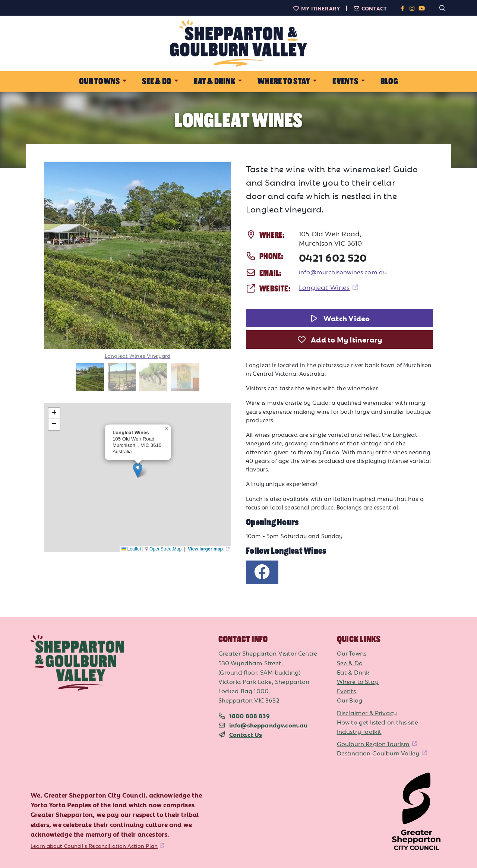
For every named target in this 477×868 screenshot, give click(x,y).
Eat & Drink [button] (214, 81)
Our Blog (350, 700)
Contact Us (246, 734)
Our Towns (352, 653)
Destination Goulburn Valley (378, 753)
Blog (389, 81)
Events (346, 691)
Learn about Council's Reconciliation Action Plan (94, 846)
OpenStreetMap (166, 549)
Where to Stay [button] (284, 81)
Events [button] (345, 81)
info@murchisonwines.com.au (343, 272)
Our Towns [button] (99, 81)
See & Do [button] (157, 81)
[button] (138, 470)
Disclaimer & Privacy (367, 713)
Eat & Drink (353, 672)
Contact (370, 8)
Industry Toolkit (359, 731)
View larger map (206, 549)
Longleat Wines (324, 287)
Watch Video (340, 318)
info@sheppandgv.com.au (268, 725)
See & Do (350, 663)
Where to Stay (358, 681)
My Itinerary (316, 8)
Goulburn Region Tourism (373, 744)
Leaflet (131, 549)
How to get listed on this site (378, 722)
